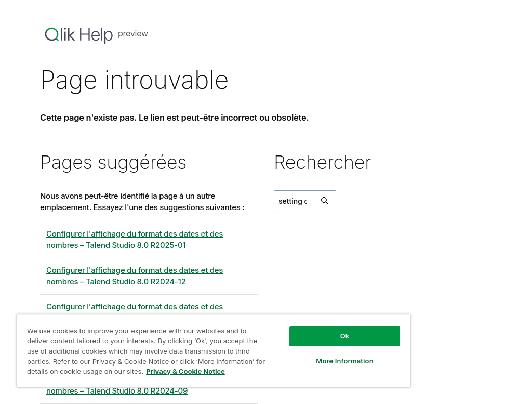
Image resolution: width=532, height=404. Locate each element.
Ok (345, 336)
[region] (214, 351)
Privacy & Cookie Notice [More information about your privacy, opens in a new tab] (185, 371)
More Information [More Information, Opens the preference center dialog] (344, 361)
